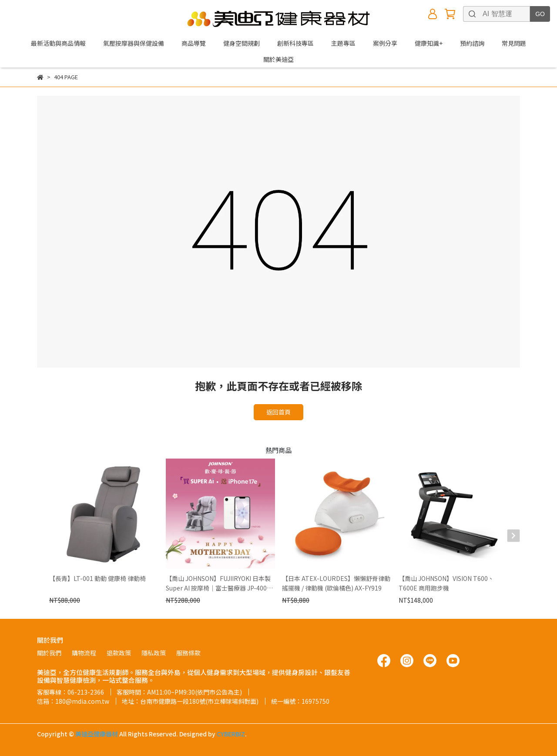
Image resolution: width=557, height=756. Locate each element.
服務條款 (188, 653)
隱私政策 (154, 653)
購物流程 (84, 653)
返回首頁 (278, 412)
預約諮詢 (472, 43)
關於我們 (49, 653)
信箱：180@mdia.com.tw (73, 701)
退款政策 (119, 653)
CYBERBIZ (231, 734)
